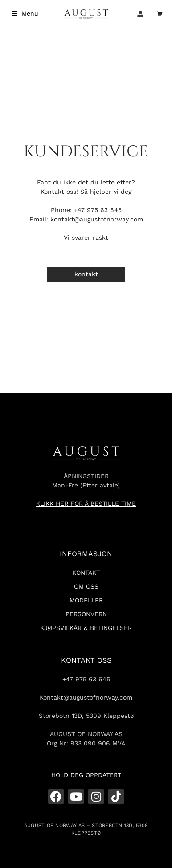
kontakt (86, 274)
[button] (25, 14)
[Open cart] (160, 14)
